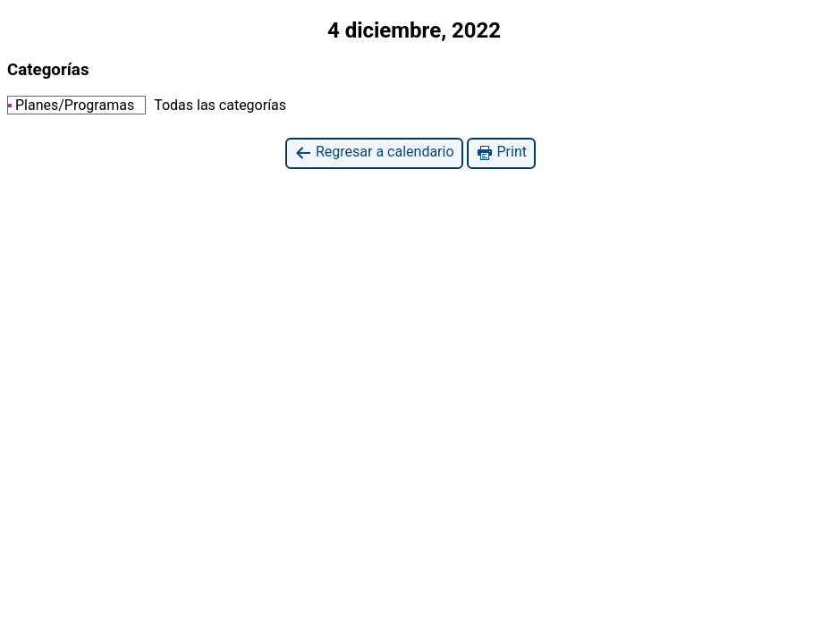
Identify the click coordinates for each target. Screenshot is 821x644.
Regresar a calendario (374, 153)
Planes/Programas (71, 105)
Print (501, 153)
